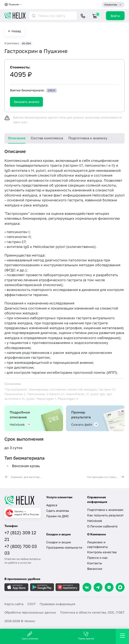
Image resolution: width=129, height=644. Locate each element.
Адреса (52, 505)
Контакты (95, 563)
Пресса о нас (97, 558)
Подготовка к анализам (105, 510)
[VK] (87, 587)
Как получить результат (105, 515)
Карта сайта (14, 604)
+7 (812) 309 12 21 (20, 536)
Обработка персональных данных (30, 612)
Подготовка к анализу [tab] (88, 138)
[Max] (120, 587)
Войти (115, 16)
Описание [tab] (17, 138)
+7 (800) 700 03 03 (21, 550)
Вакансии (95, 569)
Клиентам (111, 5)
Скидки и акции (59, 542)
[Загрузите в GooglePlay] (42, 587)
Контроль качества (102, 552)
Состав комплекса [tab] (47, 138)
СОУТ (32, 604)
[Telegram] (98, 587)
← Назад (14, 31)
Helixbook (95, 521)
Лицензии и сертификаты (97, 544)
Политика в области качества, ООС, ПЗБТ (92, 612)
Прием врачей (86, 636)
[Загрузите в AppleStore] (16, 587)
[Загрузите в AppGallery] (67, 587)
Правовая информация (57, 604)
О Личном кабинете (102, 526)
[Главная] (23, 500)
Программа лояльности (64, 547)
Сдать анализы (58, 511)
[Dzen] (109, 587)
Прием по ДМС (58, 516)
